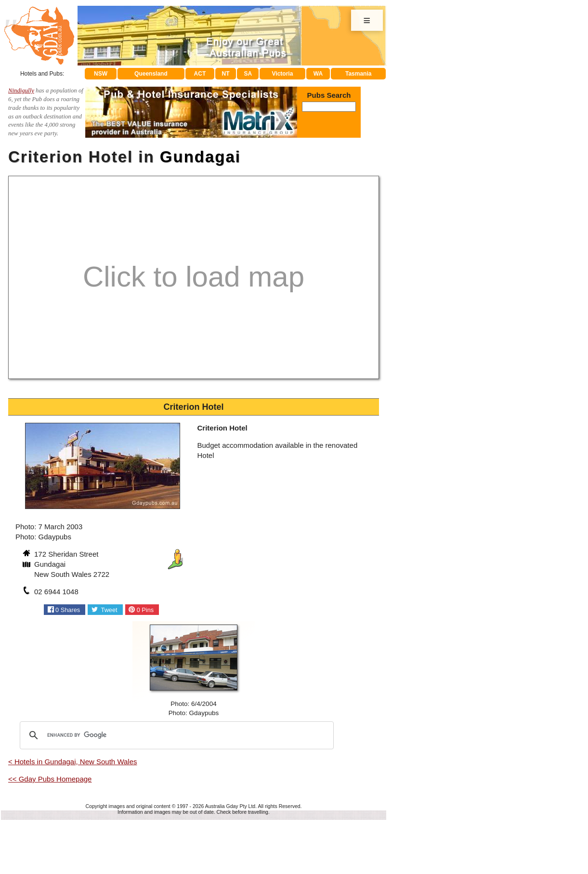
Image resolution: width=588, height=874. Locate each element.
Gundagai (200, 157)
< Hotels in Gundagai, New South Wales (73, 762)
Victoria (283, 74)
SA (248, 74)
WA (318, 74)
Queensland (151, 74)
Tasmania (358, 74)
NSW (101, 74)
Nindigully (21, 91)
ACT (200, 74)
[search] (175, 735)
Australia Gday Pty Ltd (230, 806)
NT (225, 74)
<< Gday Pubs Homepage (50, 779)
